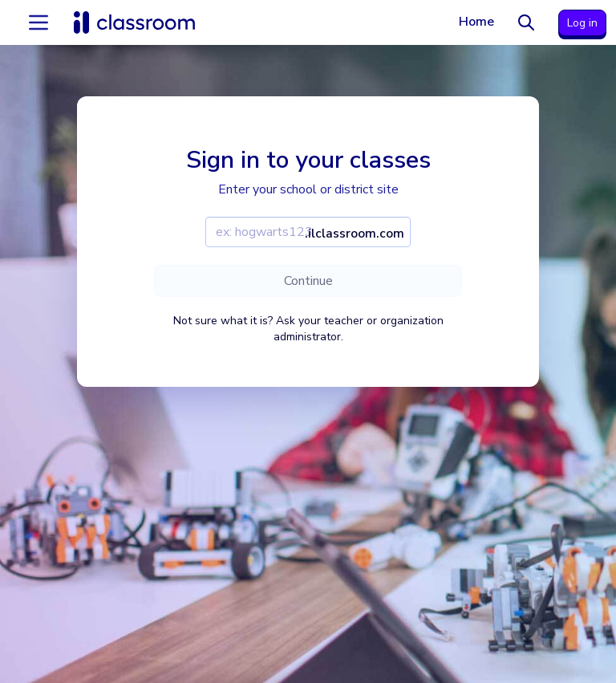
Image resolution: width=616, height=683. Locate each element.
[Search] (526, 22)
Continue (308, 281)
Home (476, 22)
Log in (582, 23)
